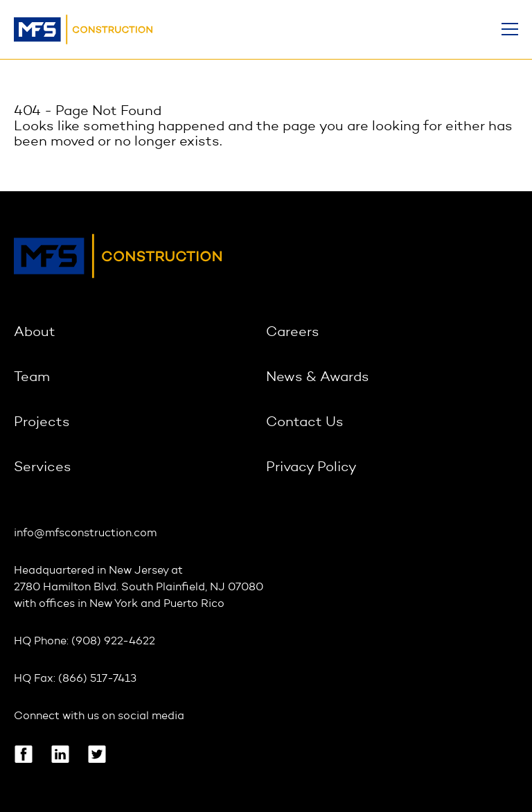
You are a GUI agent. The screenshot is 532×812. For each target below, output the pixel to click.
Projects (42, 423)
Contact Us (305, 423)
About (35, 333)
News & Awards (318, 378)
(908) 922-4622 (113, 642)
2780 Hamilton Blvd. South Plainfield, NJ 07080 (139, 588)
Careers (293, 333)
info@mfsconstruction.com (85, 533)
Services (43, 468)
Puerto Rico (194, 604)
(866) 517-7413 (97, 679)
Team (32, 378)
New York (114, 604)
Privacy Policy (311, 468)
